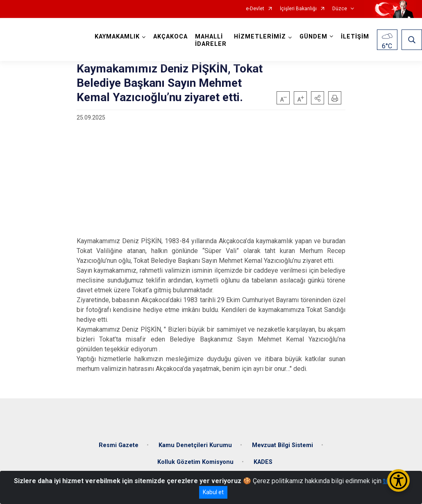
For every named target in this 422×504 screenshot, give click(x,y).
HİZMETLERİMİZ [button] (260, 37)
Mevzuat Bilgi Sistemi (282, 444)
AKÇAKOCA (170, 37)
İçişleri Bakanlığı (298, 9)
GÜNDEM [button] (313, 37)
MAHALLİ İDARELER (211, 40)
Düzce (340, 9)
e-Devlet (255, 9)
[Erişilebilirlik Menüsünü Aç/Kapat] (398, 480)
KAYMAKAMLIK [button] (117, 37)
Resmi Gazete (119, 444)
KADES (263, 462)
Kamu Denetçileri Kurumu (195, 444)
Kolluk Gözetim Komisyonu (195, 462)
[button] (318, 98)
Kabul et (213, 492)
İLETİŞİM (355, 37)
